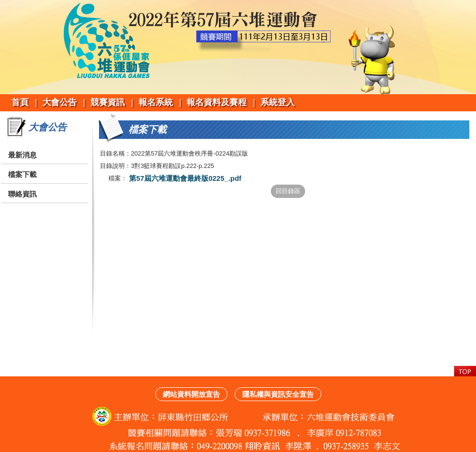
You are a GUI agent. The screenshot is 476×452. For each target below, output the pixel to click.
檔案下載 (22, 174)
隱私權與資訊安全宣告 (278, 394)
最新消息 (22, 155)
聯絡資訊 (22, 194)
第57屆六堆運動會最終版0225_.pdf (184, 178)
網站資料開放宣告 (191, 394)
